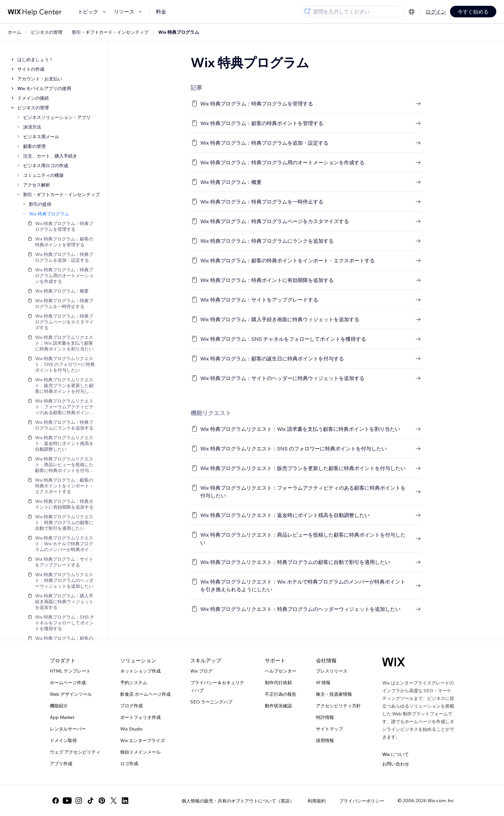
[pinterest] (102, 801)
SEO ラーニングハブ (211, 702)
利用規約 (317, 801)
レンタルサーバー (68, 729)
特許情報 (325, 717)
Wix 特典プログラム (179, 32)
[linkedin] (125, 801)
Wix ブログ (201, 671)
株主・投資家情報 (334, 694)
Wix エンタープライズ (143, 740)
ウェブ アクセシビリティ (75, 752)
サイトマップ (329, 729)
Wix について (396, 754)
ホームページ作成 (68, 683)
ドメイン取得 (63, 740)
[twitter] (113, 801)
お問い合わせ (396, 764)
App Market (62, 717)
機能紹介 (59, 706)
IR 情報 (323, 683)
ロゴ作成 (129, 764)
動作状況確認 (278, 706)
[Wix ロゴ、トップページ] (394, 662)
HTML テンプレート (70, 671)
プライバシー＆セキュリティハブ (217, 686)
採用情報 (325, 740)
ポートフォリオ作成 (140, 717)
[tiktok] (90, 801)
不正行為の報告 (281, 694)
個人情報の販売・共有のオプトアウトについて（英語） (238, 801)
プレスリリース (332, 671)
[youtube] (67, 801)
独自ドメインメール (140, 752)
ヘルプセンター (281, 671)
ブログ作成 (131, 706)
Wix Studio (131, 729)
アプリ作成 (61, 764)
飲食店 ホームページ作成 (145, 694)
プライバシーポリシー (362, 801)
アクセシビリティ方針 (338, 706)
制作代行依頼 (278, 683)
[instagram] (79, 801)
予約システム (134, 683)
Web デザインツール (71, 694)
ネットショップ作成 (140, 671)
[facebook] (56, 801)
